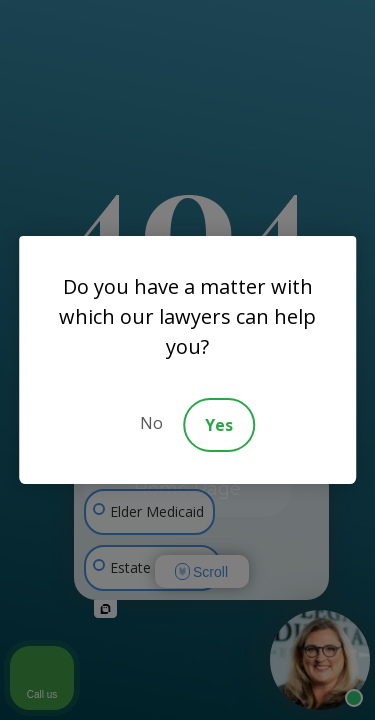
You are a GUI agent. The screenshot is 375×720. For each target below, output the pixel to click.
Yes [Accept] (219, 425)
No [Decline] (151, 423)
